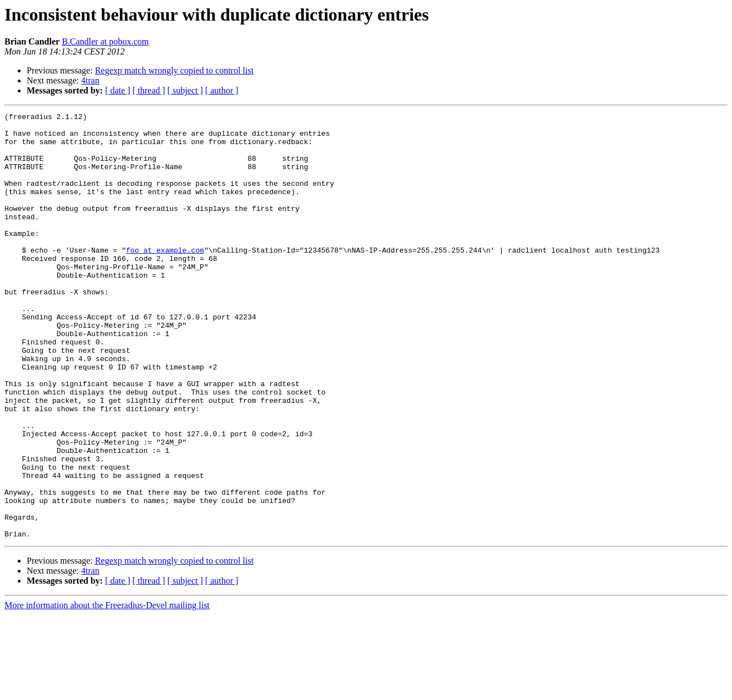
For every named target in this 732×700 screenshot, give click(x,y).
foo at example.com (165, 278)
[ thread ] (149, 90)
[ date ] (118, 90)
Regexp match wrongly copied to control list (174, 70)
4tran (90, 80)
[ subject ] (185, 90)
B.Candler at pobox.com (105, 41)
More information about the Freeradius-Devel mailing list (107, 690)
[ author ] (222, 90)
